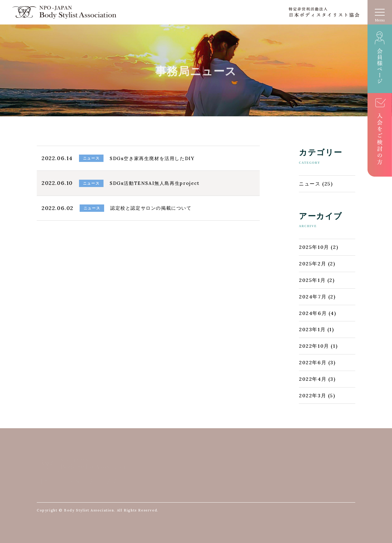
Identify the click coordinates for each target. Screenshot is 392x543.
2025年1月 (312, 280)
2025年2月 (313, 264)
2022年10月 (314, 346)
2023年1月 (312, 329)
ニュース (310, 184)
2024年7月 (313, 297)
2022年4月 (313, 379)
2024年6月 (313, 313)
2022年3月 (313, 395)
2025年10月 (314, 247)
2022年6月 (313, 362)
